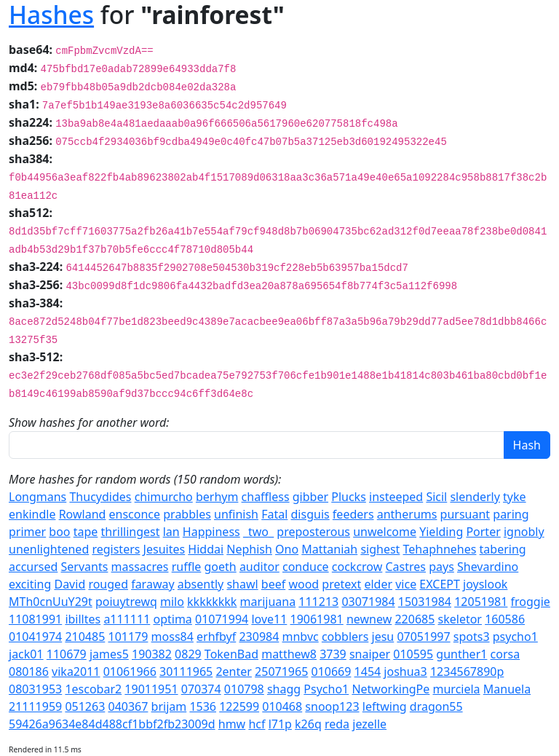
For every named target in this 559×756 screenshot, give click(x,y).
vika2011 (76, 672)
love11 (269, 619)
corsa (506, 654)
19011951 (151, 689)
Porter (483, 532)
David (70, 584)
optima (172, 619)
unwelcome (385, 532)
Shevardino (488, 567)
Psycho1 (326, 689)
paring (511, 514)
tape (86, 532)
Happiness (211, 532)
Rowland (83, 514)
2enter (233, 672)
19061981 (317, 619)
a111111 (127, 619)
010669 (331, 672)
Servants (85, 567)
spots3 (472, 637)
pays (441, 567)
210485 (85, 637)
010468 (282, 706)
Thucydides (100, 497)
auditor (259, 567)
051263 (85, 706)
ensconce (135, 514)
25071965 (281, 672)
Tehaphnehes (440, 549)
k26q (308, 724)
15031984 (425, 602)
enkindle (32, 514)
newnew (369, 619)
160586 (505, 619)
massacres (140, 567)
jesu (383, 637)
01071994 (222, 619)
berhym (217, 497)
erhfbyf (216, 637)
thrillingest (131, 532)
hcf (257, 724)
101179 (128, 637)
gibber (310, 497)
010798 (244, 689)
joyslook (485, 584)
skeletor (460, 619)
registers (116, 549)
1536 (203, 706)
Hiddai (206, 549)
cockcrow (357, 567)
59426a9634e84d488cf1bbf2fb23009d (112, 724)
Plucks (349, 497)
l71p (280, 724)
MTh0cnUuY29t (51, 602)
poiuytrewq (126, 602)
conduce (306, 567)
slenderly (475, 497)
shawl (242, 584)
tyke (515, 497)
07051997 (423, 637)
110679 (67, 654)
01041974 (35, 637)
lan (171, 532)
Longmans (37, 497)
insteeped (396, 497)
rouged (108, 584)
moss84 (173, 637)
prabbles (187, 514)
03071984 (368, 602)
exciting (30, 584)
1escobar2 (93, 689)
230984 (259, 637)
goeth (220, 567)
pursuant (465, 514)
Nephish (249, 549)
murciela (457, 689)
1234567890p (467, 672)
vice (406, 584)
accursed (33, 567)
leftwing (385, 706)
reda (337, 724)
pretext (341, 584)
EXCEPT (440, 584)
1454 (368, 672)
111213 (318, 602)
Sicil (436, 497)
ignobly (524, 532)
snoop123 (332, 706)
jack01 (26, 654)
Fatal (274, 514)
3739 (333, 654)
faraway (152, 584)
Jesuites (164, 549)
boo (59, 532)
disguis (310, 514)
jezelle (369, 724)
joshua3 (405, 672)
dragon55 (436, 706)
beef (273, 584)
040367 (128, 706)
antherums (407, 514)
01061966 (130, 672)
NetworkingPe (390, 689)
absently (201, 584)
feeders (353, 514)
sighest (380, 549)
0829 (188, 654)
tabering (503, 549)
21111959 (35, 706)
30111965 (186, 672)
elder (378, 584)
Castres (405, 567)
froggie (531, 602)
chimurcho (164, 497)
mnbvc (301, 637)
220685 (415, 619)
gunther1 (461, 654)
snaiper (370, 654)
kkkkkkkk (212, 602)
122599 (239, 706)
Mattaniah (329, 549)
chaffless (266, 497)
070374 (201, 689)
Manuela (507, 689)
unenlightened (49, 549)
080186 (29, 672)
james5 (109, 654)
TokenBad (231, 654)
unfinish (236, 514)
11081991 (35, 619)
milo (172, 602)
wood (304, 584)
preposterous (313, 532)
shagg (284, 689)
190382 (152, 654)
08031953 (35, 689)
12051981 (481, 602)
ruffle (187, 567)
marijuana (268, 602)
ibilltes (83, 619)
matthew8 (289, 654)
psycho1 (515, 637)
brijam (169, 706)
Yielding (441, 532)
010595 (413, 654)
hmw (232, 724)
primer (27, 532)
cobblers (345, 637)
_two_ (258, 532)
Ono (287, 549)
